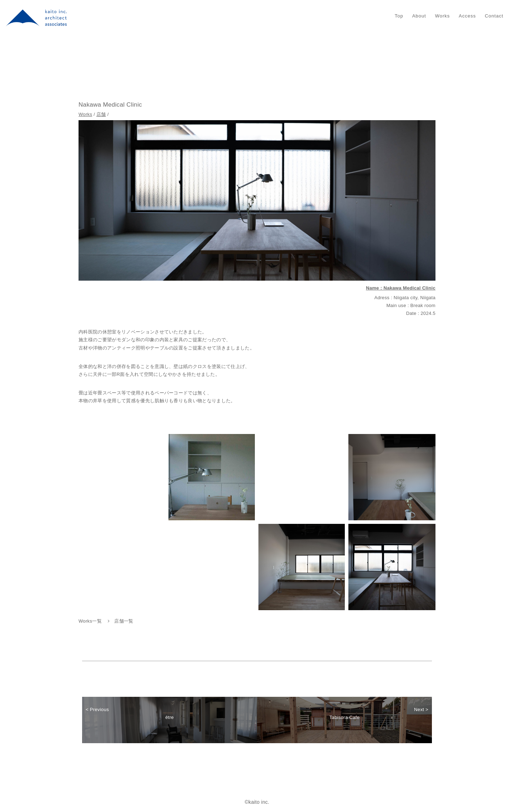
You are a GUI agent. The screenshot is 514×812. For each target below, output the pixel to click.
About (419, 16)
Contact (494, 16)
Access (467, 16)
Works (443, 16)
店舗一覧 (124, 621)
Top (399, 16)
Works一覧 (90, 621)
